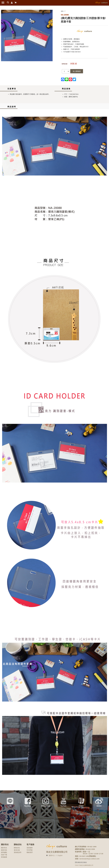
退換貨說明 (18, 852)
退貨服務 (30, 848)
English (60, 855)
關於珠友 (4, 848)
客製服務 (4, 857)
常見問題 (30, 850)
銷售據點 (4, 852)
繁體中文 (52, 855)
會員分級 (17, 850)
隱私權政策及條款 (81, 862)
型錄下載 (4, 855)
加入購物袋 (77, 71)
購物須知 (17, 848)
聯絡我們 (30, 852)
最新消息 (4, 850)
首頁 (62, 11)
